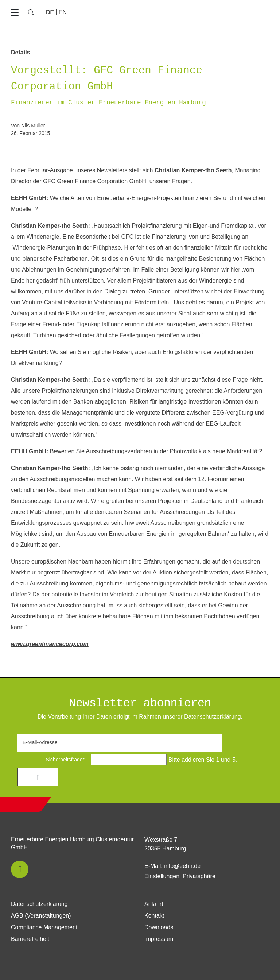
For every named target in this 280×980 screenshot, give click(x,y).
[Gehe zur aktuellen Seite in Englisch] (63, 12)
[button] (20, 869)
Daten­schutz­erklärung (213, 717)
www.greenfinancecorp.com (50, 644)
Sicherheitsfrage (53, 760)
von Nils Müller (28, 126)
